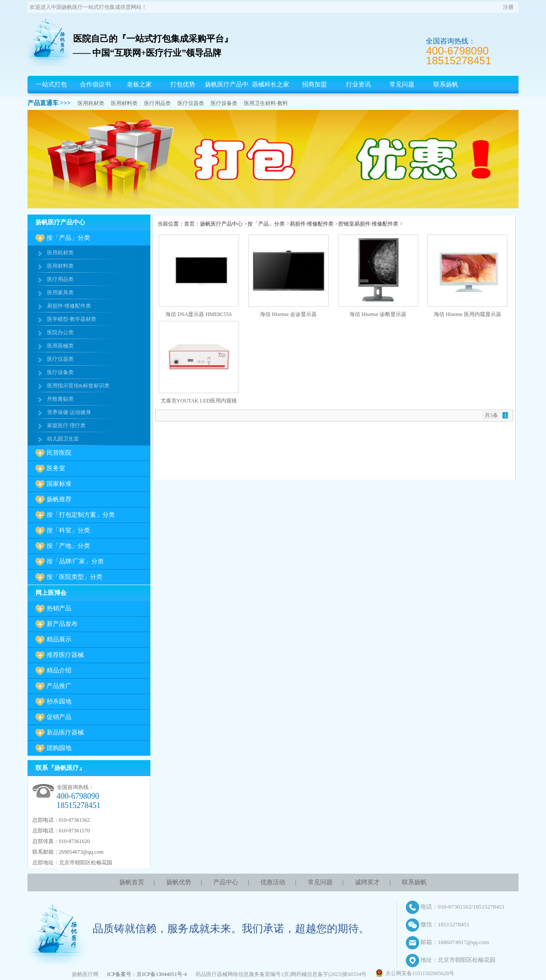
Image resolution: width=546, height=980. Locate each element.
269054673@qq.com (81, 852)
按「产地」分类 (68, 546)
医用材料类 (124, 103)
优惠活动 (273, 882)
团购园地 (59, 748)
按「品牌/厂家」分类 (75, 561)
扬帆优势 (179, 882)
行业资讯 (358, 84)
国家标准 (59, 484)
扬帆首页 (132, 882)
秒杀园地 (59, 701)
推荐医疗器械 (65, 655)
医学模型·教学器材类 (72, 319)
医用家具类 (60, 293)
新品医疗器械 (65, 732)
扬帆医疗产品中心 (227, 93)
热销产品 (59, 608)
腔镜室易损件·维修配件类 (368, 224)
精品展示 (59, 639)
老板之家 (139, 84)
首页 (189, 224)
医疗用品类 (157, 103)
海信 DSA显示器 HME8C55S (198, 314)
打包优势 (183, 84)
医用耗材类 (91, 103)
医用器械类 (60, 346)
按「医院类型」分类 (75, 577)
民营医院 (59, 453)
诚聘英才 (367, 882)
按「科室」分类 (68, 530)
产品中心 (226, 882)
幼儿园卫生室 (63, 439)
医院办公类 (60, 332)
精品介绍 (59, 670)
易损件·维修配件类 (69, 306)
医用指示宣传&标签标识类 (78, 386)
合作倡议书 (95, 84)
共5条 (491, 415)
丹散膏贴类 (60, 399)
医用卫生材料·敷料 (266, 103)
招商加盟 (314, 84)
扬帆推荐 (59, 499)
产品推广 (59, 686)
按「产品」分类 (68, 238)
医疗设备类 (224, 103)
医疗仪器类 (191, 103)
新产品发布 (62, 624)
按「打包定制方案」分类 (81, 515)
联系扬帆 (446, 84)
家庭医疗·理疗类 (66, 426)
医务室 (56, 468)
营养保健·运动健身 (69, 412)
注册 (508, 7)
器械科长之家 (271, 84)
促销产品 (59, 717)
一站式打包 (51, 84)
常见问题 (402, 84)
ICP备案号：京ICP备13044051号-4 (147, 974)
